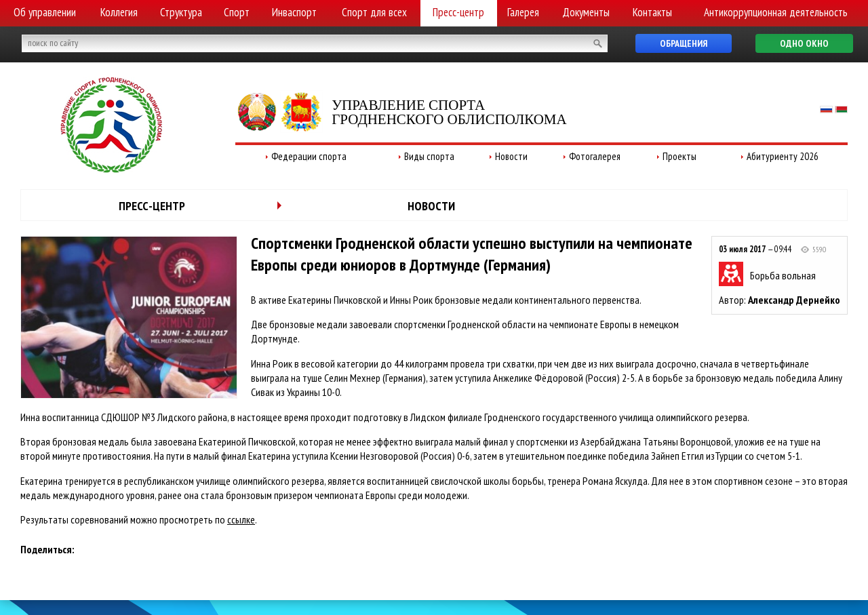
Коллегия (119, 12)
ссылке (241, 519)
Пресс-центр (458, 12)
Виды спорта (429, 156)
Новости (511, 156)
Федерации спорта (309, 156)
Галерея (523, 12)
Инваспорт (294, 12)
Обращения (684, 43)
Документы (586, 12)
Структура (181, 12)
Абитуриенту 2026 (783, 156)
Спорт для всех (374, 12)
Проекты (679, 156)
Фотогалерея (595, 156)
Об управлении (45, 12)
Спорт (237, 12)
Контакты (652, 12)
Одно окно (804, 43)
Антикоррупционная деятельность (776, 12)
